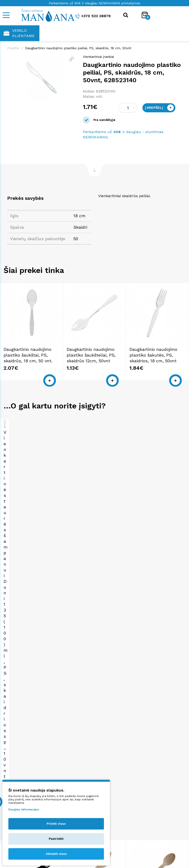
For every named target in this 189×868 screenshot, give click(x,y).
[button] (71, 59)
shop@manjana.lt (146, 786)
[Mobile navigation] (6, 15)
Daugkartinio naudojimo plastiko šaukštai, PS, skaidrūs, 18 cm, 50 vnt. (28, 355)
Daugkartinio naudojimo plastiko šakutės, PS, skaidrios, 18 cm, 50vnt (153, 355)
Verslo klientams (19, 33)
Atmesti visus (56, 854)
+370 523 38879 (93, 16)
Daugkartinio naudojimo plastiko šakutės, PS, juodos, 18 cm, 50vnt (27, 667)
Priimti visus (56, 824)
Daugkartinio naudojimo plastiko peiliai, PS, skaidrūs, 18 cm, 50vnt (78, 48)
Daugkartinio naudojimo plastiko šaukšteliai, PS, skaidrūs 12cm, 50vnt (91, 355)
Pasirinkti (56, 839)
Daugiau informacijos (24, 809)
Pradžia (13, 48)
